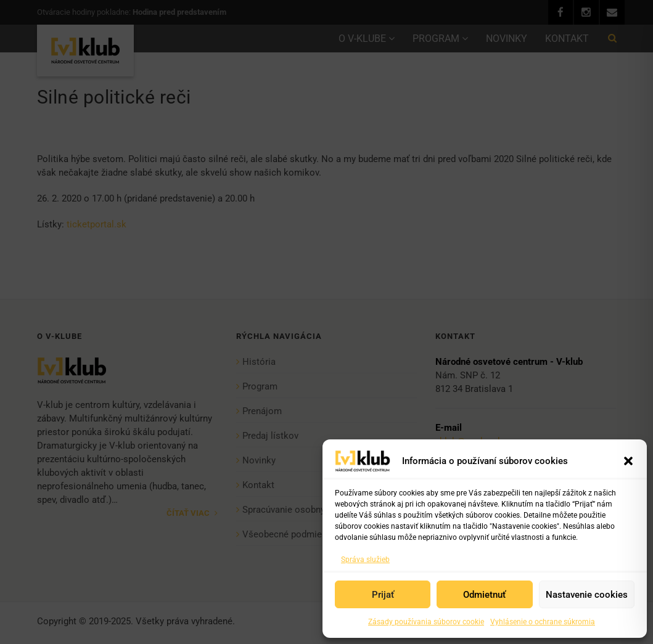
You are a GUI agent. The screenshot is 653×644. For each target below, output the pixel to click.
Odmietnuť (484, 595)
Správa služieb (365, 560)
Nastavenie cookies (587, 595)
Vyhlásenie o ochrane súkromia (543, 622)
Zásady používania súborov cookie (426, 622)
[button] (628, 461)
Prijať (383, 595)
